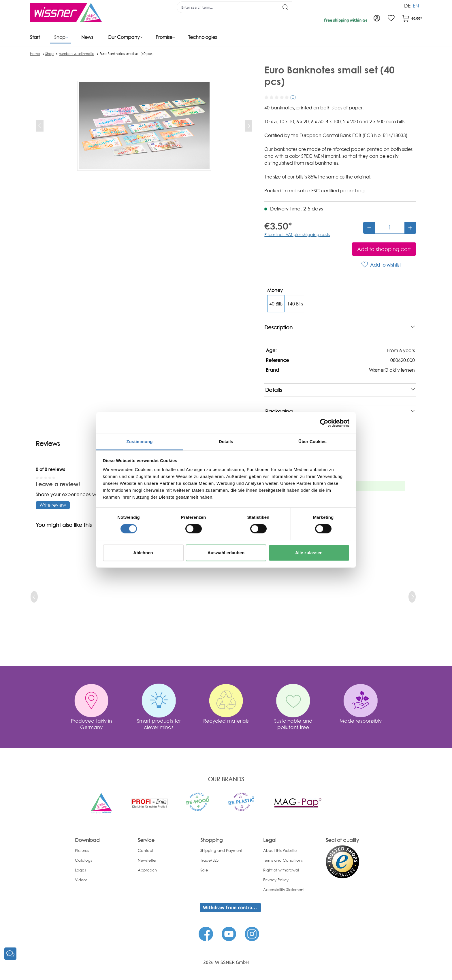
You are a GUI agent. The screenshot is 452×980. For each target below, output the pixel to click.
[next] (412, 597)
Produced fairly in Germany (91, 724)
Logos (80, 870)
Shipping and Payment (221, 850)
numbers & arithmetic (77, 54)
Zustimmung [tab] (140, 441)
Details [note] (340, 390)
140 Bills (295, 304)
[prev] (34, 597)
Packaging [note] (340, 412)
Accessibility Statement (284, 890)
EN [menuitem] (416, 5)
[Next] (249, 126)
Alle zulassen (309, 553)
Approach (147, 870)
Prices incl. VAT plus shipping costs (297, 234)
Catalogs (83, 860)
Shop (49, 54)
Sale (204, 870)
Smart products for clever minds (159, 724)
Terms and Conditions (283, 860)
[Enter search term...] (228, 7)
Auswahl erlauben (226, 553)
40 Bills (276, 304)
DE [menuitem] (407, 5)
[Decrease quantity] (369, 228)
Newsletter (147, 860)
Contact (145, 850)
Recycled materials (226, 721)
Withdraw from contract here (232, 907)
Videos (81, 880)
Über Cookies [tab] (312, 441)
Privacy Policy (276, 880)
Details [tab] (226, 441)
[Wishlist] (391, 18)
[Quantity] (390, 228)
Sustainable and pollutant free (293, 724)
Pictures (82, 850)
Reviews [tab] (48, 444)
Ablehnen (143, 553)
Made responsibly (361, 721)
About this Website (280, 850)
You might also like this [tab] (64, 525)
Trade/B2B (209, 860)
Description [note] (340, 327)
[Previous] (40, 126)
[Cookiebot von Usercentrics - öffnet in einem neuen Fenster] (324, 423)
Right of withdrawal (281, 870)
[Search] (286, 7)
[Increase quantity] (410, 228)
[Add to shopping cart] (384, 249)
